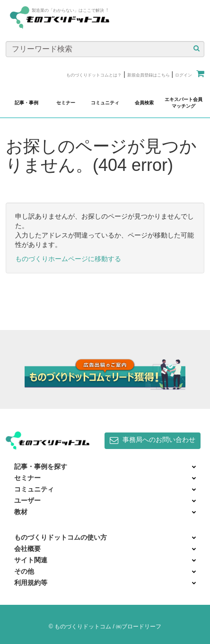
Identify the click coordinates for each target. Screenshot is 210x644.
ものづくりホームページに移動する (68, 259)
